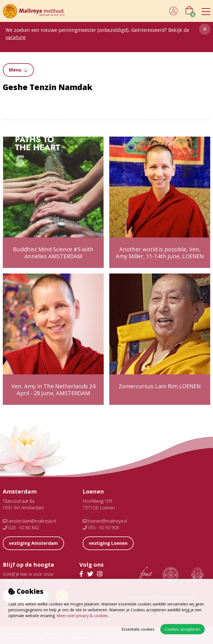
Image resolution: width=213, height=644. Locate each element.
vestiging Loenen (108, 543)
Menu (18, 70)
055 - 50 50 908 (101, 528)
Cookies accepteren (182, 629)
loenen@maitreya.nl (105, 521)
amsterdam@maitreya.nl (29, 521)
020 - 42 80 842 (21, 528)
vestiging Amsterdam (33, 543)
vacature (16, 37)
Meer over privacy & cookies (82, 616)
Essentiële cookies (138, 629)
